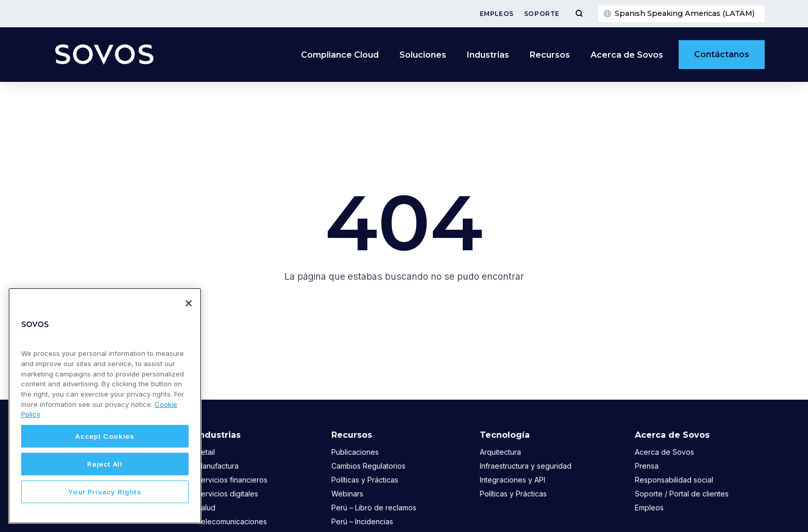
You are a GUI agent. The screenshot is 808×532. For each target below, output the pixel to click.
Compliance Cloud (340, 55)
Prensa (647, 466)
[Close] (189, 303)
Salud (206, 508)
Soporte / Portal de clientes (682, 494)
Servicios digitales (227, 494)
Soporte (542, 14)
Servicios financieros (232, 480)
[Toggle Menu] (579, 14)
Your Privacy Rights (105, 492)
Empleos (497, 14)
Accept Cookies (105, 436)
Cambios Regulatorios (368, 466)
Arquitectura (500, 452)
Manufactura (217, 466)
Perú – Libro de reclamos (374, 508)
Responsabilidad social (674, 480)
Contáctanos (722, 54)
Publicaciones (355, 452)
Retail (206, 452)
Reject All (105, 464)
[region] (105, 406)
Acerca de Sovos (627, 55)
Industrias (488, 55)
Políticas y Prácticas (365, 480)
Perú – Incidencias (362, 521)
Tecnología (505, 435)
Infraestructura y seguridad (526, 466)
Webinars (347, 494)
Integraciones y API (512, 480)
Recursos (550, 55)
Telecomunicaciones (232, 521)
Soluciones (423, 55)
